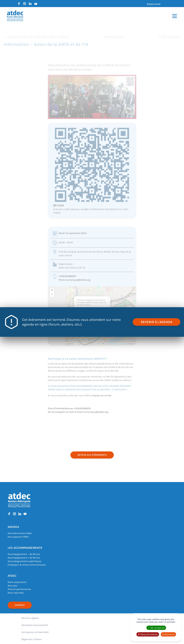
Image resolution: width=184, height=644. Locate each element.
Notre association (17, 582)
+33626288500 (67, 276)
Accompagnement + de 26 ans (24, 558)
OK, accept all (156, 628)
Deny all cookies (148, 634)
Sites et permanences (19, 589)
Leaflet (106, 344)
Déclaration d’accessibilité (35, 625)
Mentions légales (30, 618)
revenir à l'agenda (157, 322)
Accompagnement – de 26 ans (24, 554)
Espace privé (154, 4)
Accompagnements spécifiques (24, 561)
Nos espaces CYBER (18, 537)
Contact (20, 605)
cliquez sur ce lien (102, 395)
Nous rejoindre (16, 593)
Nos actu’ (13, 586)
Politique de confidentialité (35, 632)
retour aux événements (92, 455)
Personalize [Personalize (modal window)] (168, 634)
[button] (109, 298)
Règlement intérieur (32, 639)
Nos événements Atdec (20, 533)
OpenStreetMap (119, 344)
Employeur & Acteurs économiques (27, 565)
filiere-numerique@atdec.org (74, 280)
